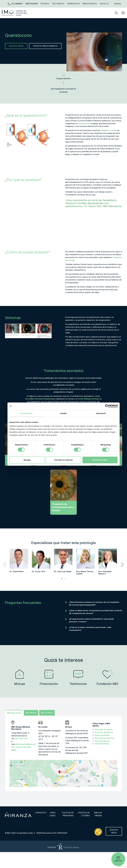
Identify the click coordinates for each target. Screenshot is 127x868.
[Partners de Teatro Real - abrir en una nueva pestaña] (63, 846)
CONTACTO (104, 4)
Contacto (41, 813)
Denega (27, 460)
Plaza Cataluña (102, 735)
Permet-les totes (100, 460)
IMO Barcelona (14, 713)
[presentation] (5, 565)
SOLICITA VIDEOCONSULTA (45, 46)
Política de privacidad (68, 814)
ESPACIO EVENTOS (90, 4)
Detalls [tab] (64, 413)
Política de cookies (84, 814)
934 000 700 (21, 739)
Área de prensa (98, 814)
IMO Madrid (31, 713)
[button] (62, 579)
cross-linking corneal (88, 399)
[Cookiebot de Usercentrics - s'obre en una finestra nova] (107, 406)
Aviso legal (53, 814)
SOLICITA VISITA (16, 46)
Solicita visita (114, 831)
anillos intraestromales (40, 399)
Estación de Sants (104, 730)
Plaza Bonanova (102, 741)
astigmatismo (84, 124)
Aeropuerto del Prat (105, 738)
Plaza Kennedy (102, 744)
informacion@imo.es (26, 744)
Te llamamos (15, 4)
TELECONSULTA (58, 4)
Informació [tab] (101, 413)
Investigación (32, 4)
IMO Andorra (47, 713)
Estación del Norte (104, 732)
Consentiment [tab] (26, 413)
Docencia (45, 4)
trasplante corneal (108, 130)
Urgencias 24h (74, 4)
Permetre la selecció (63, 460)
